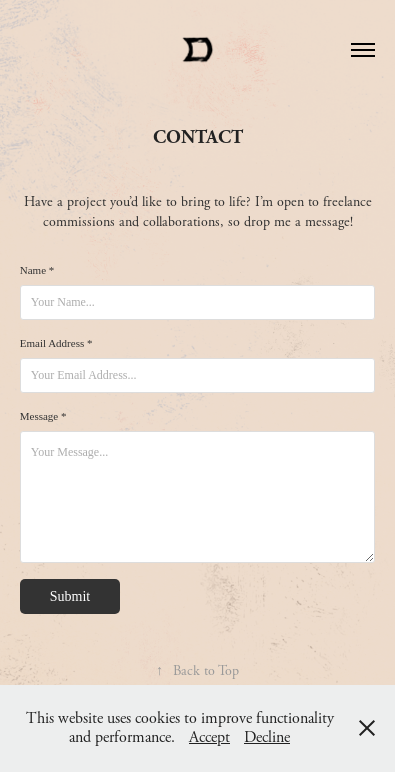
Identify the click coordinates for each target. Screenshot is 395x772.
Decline (267, 737)
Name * (37, 270)
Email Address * (56, 343)
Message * (43, 416)
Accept (209, 737)
